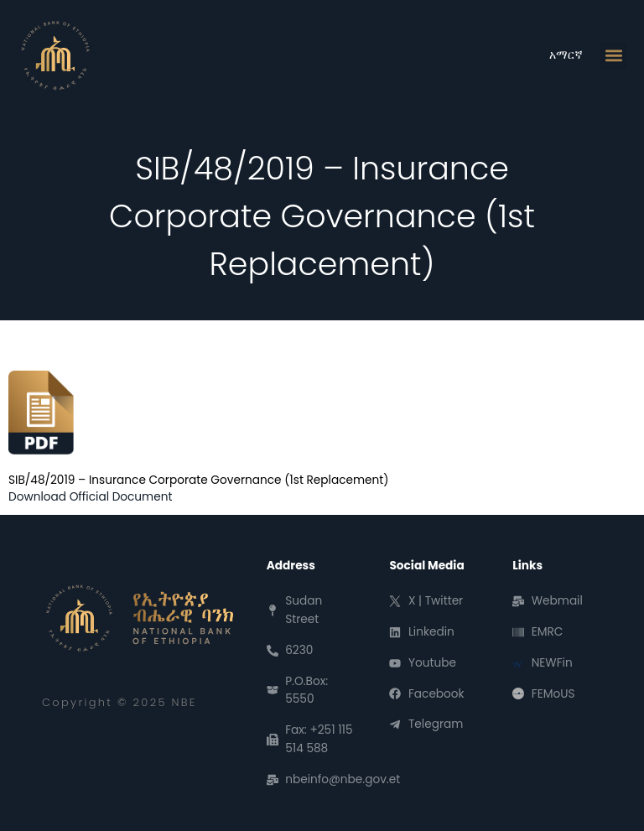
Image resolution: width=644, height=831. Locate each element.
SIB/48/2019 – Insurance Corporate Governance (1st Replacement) (198, 480)
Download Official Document (90, 497)
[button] (613, 56)
